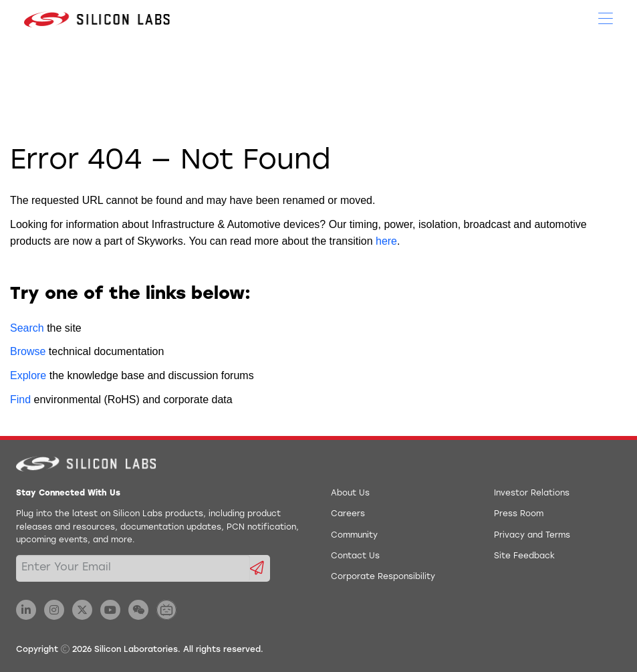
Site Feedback (524, 556)
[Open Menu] (606, 17)
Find (20, 400)
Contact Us (355, 556)
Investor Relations (532, 493)
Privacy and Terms (532, 536)
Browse (28, 351)
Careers (348, 514)
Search (27, 328)
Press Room (519, 514)
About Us (350, 493)
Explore (28, 375)
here (386, 241)
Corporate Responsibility (383, 577)
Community (354, 536)
